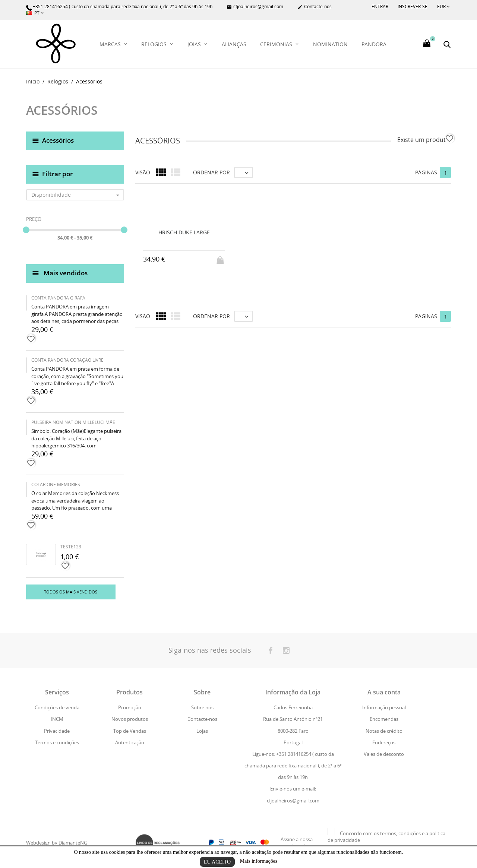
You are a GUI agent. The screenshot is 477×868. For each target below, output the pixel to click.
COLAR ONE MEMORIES (56, 485)
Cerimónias (277, 44)
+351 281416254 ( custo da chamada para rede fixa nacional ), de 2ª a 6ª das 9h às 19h (119, 7)
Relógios (155, 44)
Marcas (111, 44)
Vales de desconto (384, 754)
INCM (57, 719)
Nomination (330, 44)
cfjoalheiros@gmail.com (255, 7)
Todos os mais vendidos (71, 592)
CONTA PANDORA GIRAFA (58, 298)
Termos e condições (57, 742)
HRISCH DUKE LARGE (184, 232)
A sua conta (384, 693)
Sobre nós (202, 708)
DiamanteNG (73, 843)
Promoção (130, 708)
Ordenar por (211, 172)
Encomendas (384, 719)
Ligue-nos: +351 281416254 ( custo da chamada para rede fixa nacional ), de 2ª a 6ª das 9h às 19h (293, 766)
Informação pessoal (384, 708)
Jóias (195, 44)
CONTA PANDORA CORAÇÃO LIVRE (67, 360)
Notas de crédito (384, 731)
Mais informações (259, 861)
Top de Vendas (130, 731)
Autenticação (130, 742)
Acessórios (58, 140)
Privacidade (57, 731)
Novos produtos (130, 719)
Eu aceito (217, 862)
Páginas (426, 172)
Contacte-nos (315, 7)
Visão (143, 172)
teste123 (71, 547)
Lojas (202, 731)
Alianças (234, 44)
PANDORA (374, 44)
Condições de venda (57, 708)
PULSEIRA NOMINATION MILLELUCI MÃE (73, 423)
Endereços (384, 742)
